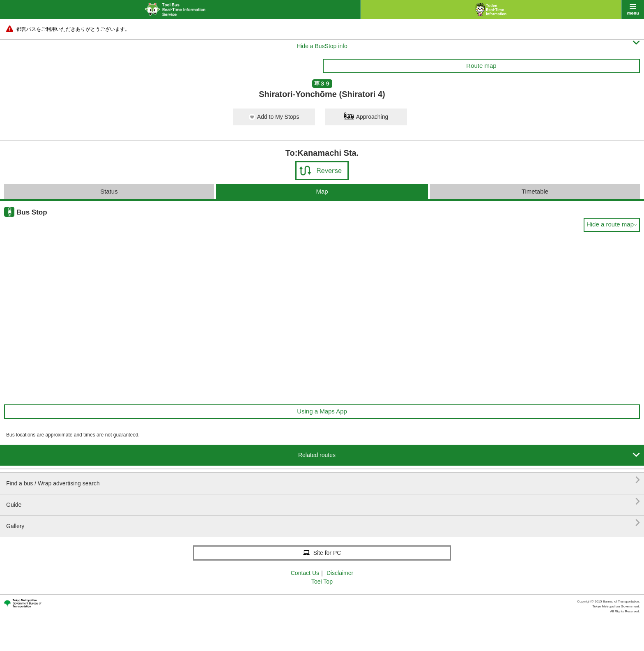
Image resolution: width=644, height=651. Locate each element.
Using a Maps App (322, 411)
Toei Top (322, 582)
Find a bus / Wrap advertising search (323, 480)
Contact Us (305, 573)
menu (633, 9)
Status (109, 191)
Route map (481, 66)
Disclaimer (340, 573)
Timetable (535, 191)
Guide (323, 502)
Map (322, 191)
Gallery (323, 523)
